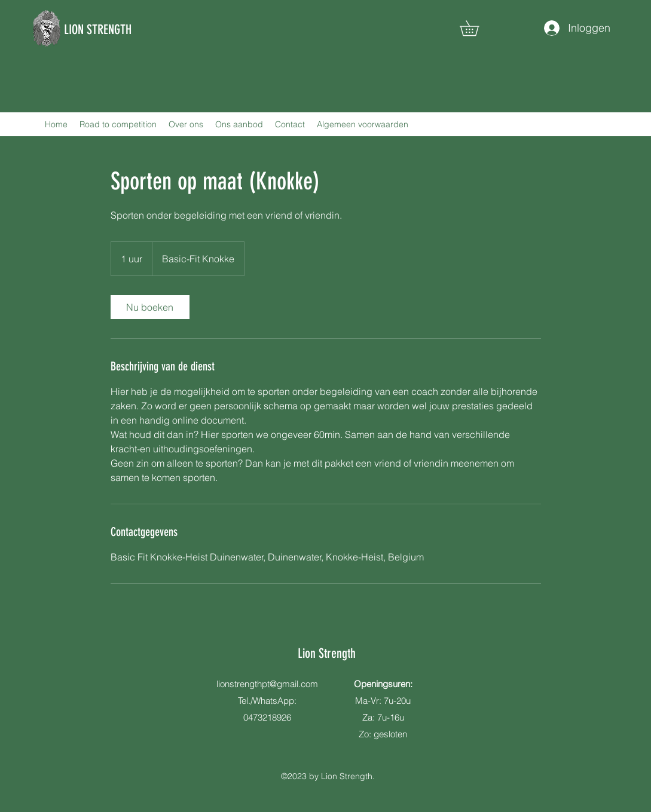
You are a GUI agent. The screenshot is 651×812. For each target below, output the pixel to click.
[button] (477, 28)
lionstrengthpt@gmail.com (267, 684)
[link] (150, 307)
